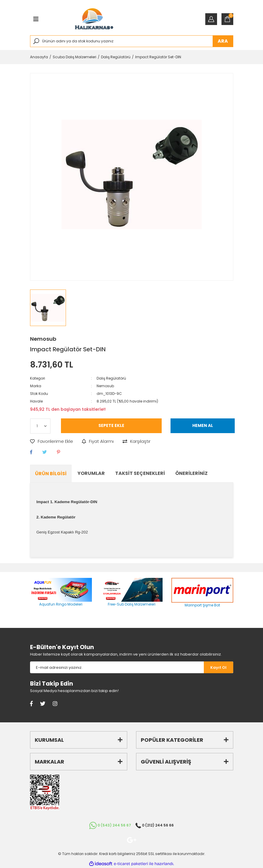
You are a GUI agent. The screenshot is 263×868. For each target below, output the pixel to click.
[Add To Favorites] (52, 442)
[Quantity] (40, 426)
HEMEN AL (203, 425)
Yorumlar (91, 473)
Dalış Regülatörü (111, 378)
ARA (223, 41)
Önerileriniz (191, 473)
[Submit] (219, 667)
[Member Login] (211, 19)
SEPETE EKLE (111, 425)
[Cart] (227, 19)
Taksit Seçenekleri (140, 473)
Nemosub (43, 339)
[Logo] (94, 19)
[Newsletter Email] (117, 667)
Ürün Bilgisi (51, 474)
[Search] (132, 41)
